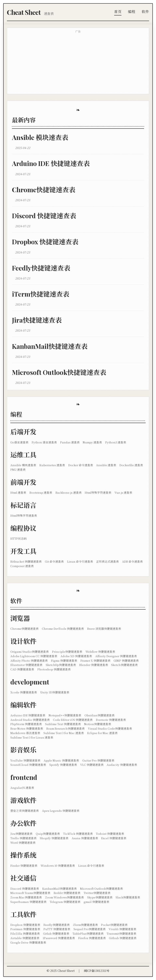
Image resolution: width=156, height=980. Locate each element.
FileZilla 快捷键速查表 (25, 933)
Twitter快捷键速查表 (97, 893)
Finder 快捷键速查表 (24, 865)
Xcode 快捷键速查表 (24, 692)
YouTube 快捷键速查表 (25, 760)
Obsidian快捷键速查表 (100, 715)
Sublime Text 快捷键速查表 (63, 724)
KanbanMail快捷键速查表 (50, 346)
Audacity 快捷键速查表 (122, 765)
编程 (132, 11)
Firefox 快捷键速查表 (92, 938)
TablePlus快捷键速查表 (88, 933)
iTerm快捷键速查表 (41, 294)
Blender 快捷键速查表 (94, 665)
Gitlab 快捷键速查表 (56, 933)
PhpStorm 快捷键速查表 (26, 724)
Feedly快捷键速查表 (41, 268)
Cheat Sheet (24, 12)
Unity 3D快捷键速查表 (55, 692)
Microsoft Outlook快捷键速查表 (59, 372)
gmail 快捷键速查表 (96, 902)
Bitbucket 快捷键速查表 (26, 561)
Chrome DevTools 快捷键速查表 (63, 629)
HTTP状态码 (18, 538)
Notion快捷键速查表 (98, 724)
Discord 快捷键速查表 (44, 216)
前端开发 (23, 482)
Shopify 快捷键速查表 (54, 838)
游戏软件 (23, 800)
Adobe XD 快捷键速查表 (76, 656)
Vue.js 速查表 (123, 492)
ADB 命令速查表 (132, 561)
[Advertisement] (78, 64)
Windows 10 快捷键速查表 (58, 865)
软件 (145, 11)
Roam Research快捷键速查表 (66, 728)
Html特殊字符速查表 (98, 492)
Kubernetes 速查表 (52, 465)
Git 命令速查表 (54, 561)
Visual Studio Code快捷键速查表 (110, 728)
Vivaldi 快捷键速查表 (122, 929)
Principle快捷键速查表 (67, 652)
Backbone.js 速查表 (69, 492)
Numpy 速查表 (92, 442)
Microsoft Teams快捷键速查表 (30, 893)
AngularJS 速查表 (22, 788)
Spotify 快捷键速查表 (63, 765)
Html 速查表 (18, 492)
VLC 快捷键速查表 (92, 765)
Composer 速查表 (22, 566)
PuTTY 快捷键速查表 (57, 929)
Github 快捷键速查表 (123, 938)
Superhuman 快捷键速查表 (28, 902)
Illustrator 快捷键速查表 (26, 665)
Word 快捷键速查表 (23, 842)
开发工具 (23, 551)
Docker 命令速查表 (81, 465)
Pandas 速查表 (70, 442)
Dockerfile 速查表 (131, 465)
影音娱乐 (23, 750)
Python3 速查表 (116, 442)
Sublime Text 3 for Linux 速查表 (32, 737)
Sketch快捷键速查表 (124, 665)
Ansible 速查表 (106, 465)
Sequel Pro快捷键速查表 (90, 929)
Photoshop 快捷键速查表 (54, 669)
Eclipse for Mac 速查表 (102, 733)
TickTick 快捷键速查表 (78, 834)
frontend (24, 777)
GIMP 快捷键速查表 (126, 660)
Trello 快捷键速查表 (23, 838)
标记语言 (23, 505)
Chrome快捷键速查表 (44, 189)
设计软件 (23, 641)
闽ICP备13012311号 (96, 971)
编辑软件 (23, 705)
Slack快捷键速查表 (128, 897)
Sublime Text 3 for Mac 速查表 (64, 733)
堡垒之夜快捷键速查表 (25, 811)
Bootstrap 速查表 (41, 492)
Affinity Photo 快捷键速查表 (29, 660)
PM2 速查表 (18, 469)
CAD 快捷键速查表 (22, 669)
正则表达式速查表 (107, 561)
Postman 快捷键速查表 (25, 929)
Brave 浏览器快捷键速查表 (104, 629)
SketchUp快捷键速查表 (61, 665)
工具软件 (23, 914)
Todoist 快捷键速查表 (110, 834)
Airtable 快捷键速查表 (25, 938)
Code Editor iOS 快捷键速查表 (73, 720)
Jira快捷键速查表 (37, 320)
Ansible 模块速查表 (40, 137)
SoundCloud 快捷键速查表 (28, 765)
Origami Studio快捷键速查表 (30, 652)
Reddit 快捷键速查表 (67, 893)
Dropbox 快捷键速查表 (45, 242)
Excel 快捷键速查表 (114, 838)
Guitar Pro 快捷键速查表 (98, 760)
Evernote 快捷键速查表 (111, 720)
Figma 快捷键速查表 (64, 660)
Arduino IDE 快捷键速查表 (51, 163)
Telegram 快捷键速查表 (65, 902)
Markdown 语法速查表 (25, 733)
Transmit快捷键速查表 (121, 933)
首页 (118, 11)
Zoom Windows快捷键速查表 (64, 897)
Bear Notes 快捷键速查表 (27, 728)
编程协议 (23, 528)
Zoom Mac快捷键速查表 (26, 897)
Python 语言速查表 (44, 442)
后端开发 (23, 432)
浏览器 (20, 618)
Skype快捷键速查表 (100, 897)
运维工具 (23, 455)
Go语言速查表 (19, 442)
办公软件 (23, 823)
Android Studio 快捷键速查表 (30, 720)
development (30, 682)
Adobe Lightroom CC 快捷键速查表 (34, 656)
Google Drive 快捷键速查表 (28, 942)
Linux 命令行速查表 (80, 561)
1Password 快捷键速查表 (59, 938)
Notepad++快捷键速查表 (65, 715)
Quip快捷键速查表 (48, 834)
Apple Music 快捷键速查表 (61, 760)
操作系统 (23, 855)
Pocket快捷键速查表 (114, 925)
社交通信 (23, 878)
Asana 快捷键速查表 (85, 838)
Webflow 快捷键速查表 (100, 652)
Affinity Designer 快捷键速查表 (116, 656)
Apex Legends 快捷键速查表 (61, 811)
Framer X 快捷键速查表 (95, 660)
